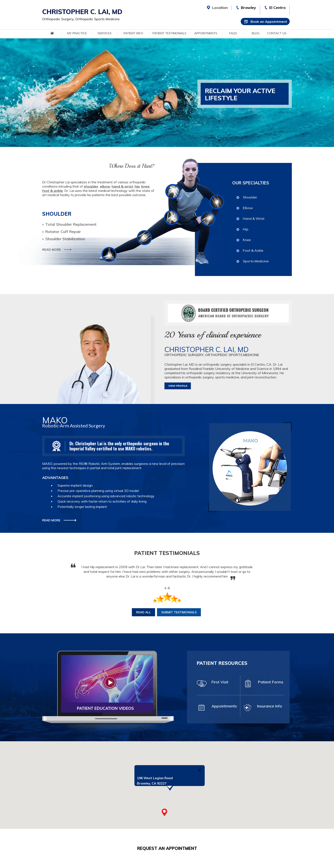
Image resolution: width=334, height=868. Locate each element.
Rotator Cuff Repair (63, 232)
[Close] (200, 770)
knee (145, 186)
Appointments (206, 33)
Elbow (248, 208)
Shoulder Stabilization (65, 239)
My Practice (77, 33)
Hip (246, 229)
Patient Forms (263, 684)
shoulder (91, 186)
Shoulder (250, 197)
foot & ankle (53, 191)
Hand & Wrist (254, 218)
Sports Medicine (256, 261)
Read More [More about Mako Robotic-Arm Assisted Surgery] (51, 520)
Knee (247, 240)
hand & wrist (122, 186)
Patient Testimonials (169, 33)
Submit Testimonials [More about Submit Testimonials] (179, 612)
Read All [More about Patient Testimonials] (143, 612)
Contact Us (277, 33)
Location (220, 8)
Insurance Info (262, 708)
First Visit (212, 684)
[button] (164, 812)
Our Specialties (251, 183)
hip (137, 186)
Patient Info (133, 33)
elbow (105, 186)
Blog (256, 33)
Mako (55, 420)
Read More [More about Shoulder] (52, 250)
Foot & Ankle (253, 250)
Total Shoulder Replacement (71, 224)
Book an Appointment (269, 22)
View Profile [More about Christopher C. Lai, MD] (178, 386)
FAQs (233, 33)
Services (105, 33)
